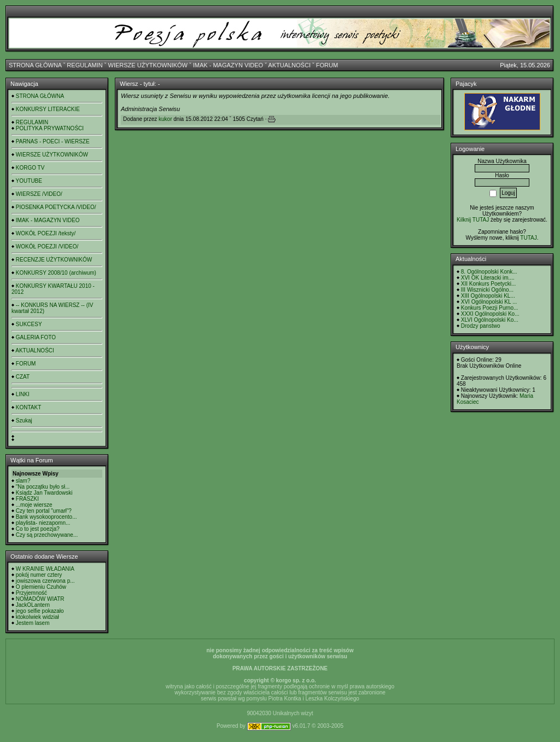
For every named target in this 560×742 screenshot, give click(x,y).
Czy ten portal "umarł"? (44, 511)
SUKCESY (29, 324)
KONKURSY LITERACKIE (48, 109)
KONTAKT (28, 407)
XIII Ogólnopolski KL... (488, 296)
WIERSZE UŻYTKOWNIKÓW (148, 65)
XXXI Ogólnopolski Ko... (490, 314)
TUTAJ (528, 238)
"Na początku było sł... (43, 487)
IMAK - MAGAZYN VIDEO (228, 65)
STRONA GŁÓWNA (35, 65)
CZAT (23, 377)
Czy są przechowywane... (47, 535)
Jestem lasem (33, 623)
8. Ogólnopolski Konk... (489, 272)
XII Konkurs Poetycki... (489, 284)
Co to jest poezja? (38, 529)
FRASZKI (27, 499)
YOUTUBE (29, 181)
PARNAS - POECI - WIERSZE (53, 141)
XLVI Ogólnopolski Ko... (490, 320)
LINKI (23, 394)
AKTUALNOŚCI (289, 65)
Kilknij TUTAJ (473, 220)
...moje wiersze (34, 505)
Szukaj (24, 421)
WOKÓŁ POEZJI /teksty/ (46, 233)
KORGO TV (30, 168)
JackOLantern (33, 605)
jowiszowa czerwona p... (45, 581)
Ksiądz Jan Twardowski (44, 493)
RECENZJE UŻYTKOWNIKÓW (54, 260)
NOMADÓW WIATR (40, 599)
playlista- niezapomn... (43, 523)
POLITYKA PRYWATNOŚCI (50, 128)
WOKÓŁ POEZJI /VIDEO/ (47, 247)
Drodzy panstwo (481, 326)
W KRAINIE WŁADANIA (45, 569)
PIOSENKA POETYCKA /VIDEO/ (56, 207)
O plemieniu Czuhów (41, 587)
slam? (23, 481)
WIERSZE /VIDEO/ (39, 194)
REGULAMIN (84, 65)
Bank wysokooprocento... (46, 517)
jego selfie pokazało (40, 611)
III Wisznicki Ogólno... (487, 290)
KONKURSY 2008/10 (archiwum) (56, 273)
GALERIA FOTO (36, 337)
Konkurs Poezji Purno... (490, 308)
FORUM (327, 65)
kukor (165, 119)
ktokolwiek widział (37, 617)
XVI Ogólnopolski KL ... (489, 302)
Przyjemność (31, 593)
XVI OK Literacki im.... (488, 278)
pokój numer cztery (39, 575)
